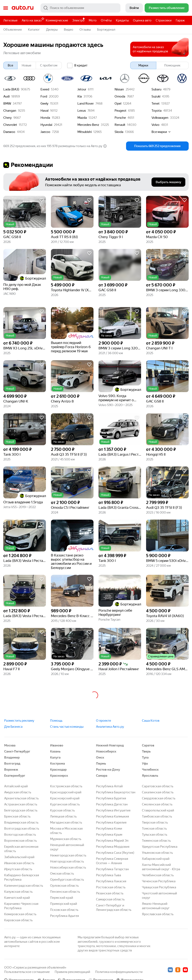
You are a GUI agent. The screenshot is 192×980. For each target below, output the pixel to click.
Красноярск (59, 776)
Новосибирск (106, 751)
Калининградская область (24, 886)
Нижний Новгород (110, 745)
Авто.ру (23, 8)
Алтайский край (16, 786)
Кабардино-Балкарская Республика (22, 877)
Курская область (62, 810)
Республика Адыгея (64, 916)
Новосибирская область (68, 867)
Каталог (34, 30)
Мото (93, 20)
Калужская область (18, 892)
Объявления (13, 30)
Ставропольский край (158, 810)
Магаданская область (66, 822)
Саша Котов (151, 721)
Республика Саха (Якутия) (115, 853)
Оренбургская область (67, 880)
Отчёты (106, 20)
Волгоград (12, 764)
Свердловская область (159, 798)
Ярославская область (158, 914)
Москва (10, 745)
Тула (145, 757)
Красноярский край (65, 798)
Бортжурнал (106, 30)
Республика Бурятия (111, 798)
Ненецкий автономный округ (67, 847)
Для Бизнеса (13, 727)
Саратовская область (158, 786)
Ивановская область (19, 863)
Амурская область (18, 792)
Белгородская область (21, 810)
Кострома (57, 764)
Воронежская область (20, 841)
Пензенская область (65, 892)
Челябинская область (158, 875)
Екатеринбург (15, 776)
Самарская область (110, 899)
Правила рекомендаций (72, 972)
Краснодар (58, 770)
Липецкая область (63, 816)
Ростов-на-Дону (108, 770)
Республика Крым (109, 835)
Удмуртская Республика (160, 847)
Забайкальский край (19, 857)
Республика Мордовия (113, 847)
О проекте (104, 721)
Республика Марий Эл (112, 841)
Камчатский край (17, 898)
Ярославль (150, 776)
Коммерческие (57, 20)
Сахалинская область (158, 792)
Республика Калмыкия (112, 816)
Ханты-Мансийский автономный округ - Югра (161, 867)
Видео (69, 30)
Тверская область (155, 822)
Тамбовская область (157, 816)
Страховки (164, 20)
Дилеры (52, 30)
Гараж (180, 20)
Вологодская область (20, 835)
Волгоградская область (22, 829)
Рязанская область (110, 893)
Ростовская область (111, 887)
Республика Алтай (109, 786)
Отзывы (85, 30)
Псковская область (64, 910)
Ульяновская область (157, 853)
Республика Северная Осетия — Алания (112, 861)
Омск (100, 757)
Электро (78, 20)
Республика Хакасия (111, 881)
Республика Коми (109, 829)
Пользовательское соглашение (27, 972)
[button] (25, 212)
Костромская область (66, 786)
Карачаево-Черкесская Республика (21, 906)
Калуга (55, 757)
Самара (102, 776)
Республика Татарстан (112, 869)
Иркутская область (18, 869)
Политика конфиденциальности (119, 972)
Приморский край (64, 904)
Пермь (101, 764)
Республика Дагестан (112, 804)
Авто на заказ (33, 20)
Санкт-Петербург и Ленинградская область (114, 908)
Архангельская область (21, 798)
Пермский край (62, 898)
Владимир (12, 757)
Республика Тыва (109, 875)
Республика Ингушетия (113, 810)
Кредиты (122, 20)
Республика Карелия (111, 822)
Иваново (57, 745)
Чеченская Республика (159, 881)
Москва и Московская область (66, 831)
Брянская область (17, 816)
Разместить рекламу (19, 721)
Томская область (154, 829)
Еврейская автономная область (21, 849)
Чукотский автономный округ (159, 896)
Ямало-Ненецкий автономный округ (156, 906)
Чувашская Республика (159, 887)
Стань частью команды (67, 727)
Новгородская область (67, 861)
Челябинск (150, 770)
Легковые (10, 20)
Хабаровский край (156, 859)
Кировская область (18, 920)
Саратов (148, 745)
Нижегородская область (68, 855)
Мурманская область (66, 839)
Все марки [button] (161, 132)
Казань (55, 751)
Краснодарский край (66, 792)
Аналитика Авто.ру (110, 727)
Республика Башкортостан (116, 792)
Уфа (145, 764)
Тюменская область (156, 841)
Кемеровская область (20, 914)
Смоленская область (157, 804)
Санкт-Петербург (17, 751)
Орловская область (64, 886)
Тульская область (155, 835)
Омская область (62, 874)
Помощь (56, 721)
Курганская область (65, 804)
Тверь (146, 751)
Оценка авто (142, 20)
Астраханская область (21, 804)
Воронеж (11, 770)
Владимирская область (21, 822)
